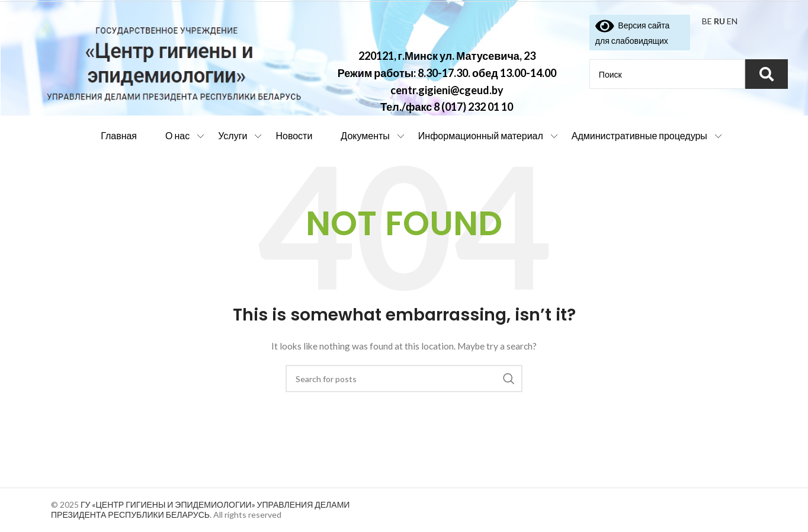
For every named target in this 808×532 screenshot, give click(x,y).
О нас (177, 135)
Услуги (233, 135)
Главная (119, 135)
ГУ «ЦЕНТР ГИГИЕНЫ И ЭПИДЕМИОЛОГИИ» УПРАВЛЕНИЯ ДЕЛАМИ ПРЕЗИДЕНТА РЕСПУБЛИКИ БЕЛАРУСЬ (200, 509)
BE (707, 21)
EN (732, 21)
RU (719, 21)
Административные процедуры (639, 135)
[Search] (404, 379)
